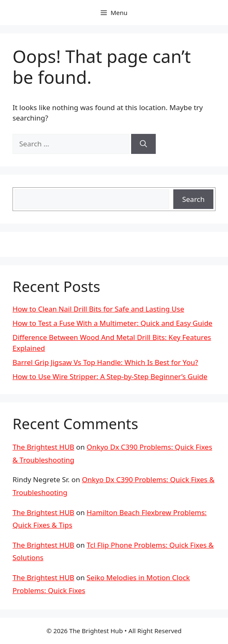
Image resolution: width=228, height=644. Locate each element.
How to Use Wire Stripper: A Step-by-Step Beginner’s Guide (110, 376)
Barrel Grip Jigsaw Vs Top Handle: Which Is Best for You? (105, 362)
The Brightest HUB (43, 447)
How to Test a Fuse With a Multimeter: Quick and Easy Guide (113, 323)
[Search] (143, 144)
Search (193, 199)
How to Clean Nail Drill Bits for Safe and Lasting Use (98, 309)
